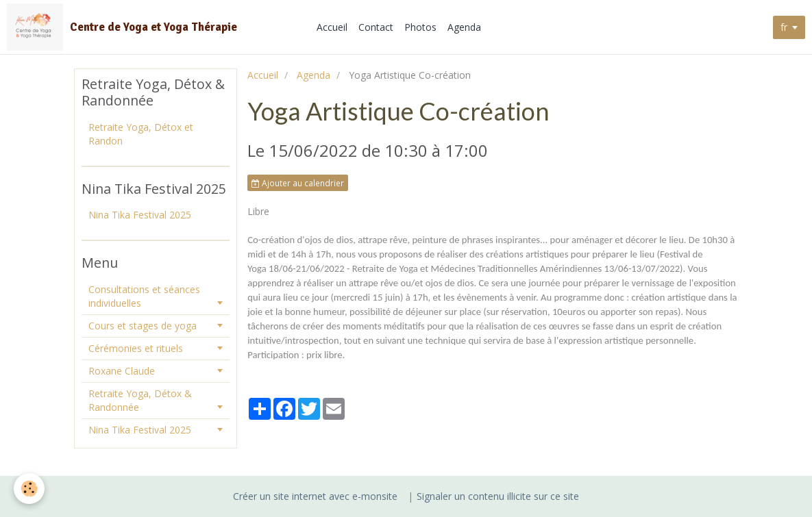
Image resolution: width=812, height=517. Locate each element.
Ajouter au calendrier (298, 183)
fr (784, 27)
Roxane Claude (122, 371)
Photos (421, 27)
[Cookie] (29, 489)
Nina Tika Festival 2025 (140, 215)
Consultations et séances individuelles (144, 296)
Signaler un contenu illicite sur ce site (498, 496)
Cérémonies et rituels (136, 348)
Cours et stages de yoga (143, 326)
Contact (377, 27)
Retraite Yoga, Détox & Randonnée (140, 400)
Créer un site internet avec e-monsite (315, 496)
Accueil (333, 27)
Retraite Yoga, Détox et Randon (141, 134)
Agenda (465, 27)
